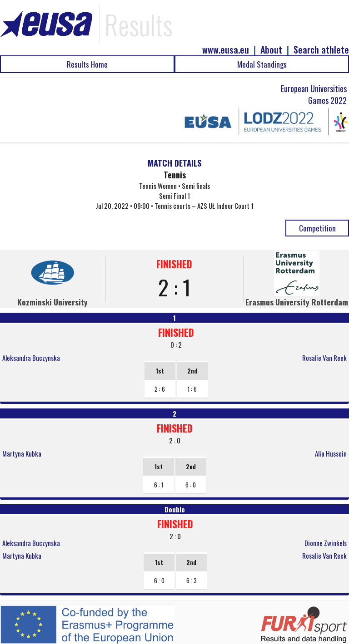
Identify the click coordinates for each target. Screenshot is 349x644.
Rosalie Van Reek (324, 358)
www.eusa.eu (226, 50)
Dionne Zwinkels (326, 543)
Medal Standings (262, 64)
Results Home (87, 64)
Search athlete (321, 50)
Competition (317, 228)
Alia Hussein (331, 453)
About (271, 50)
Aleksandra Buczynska (31, 358)
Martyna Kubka (22, 453)
